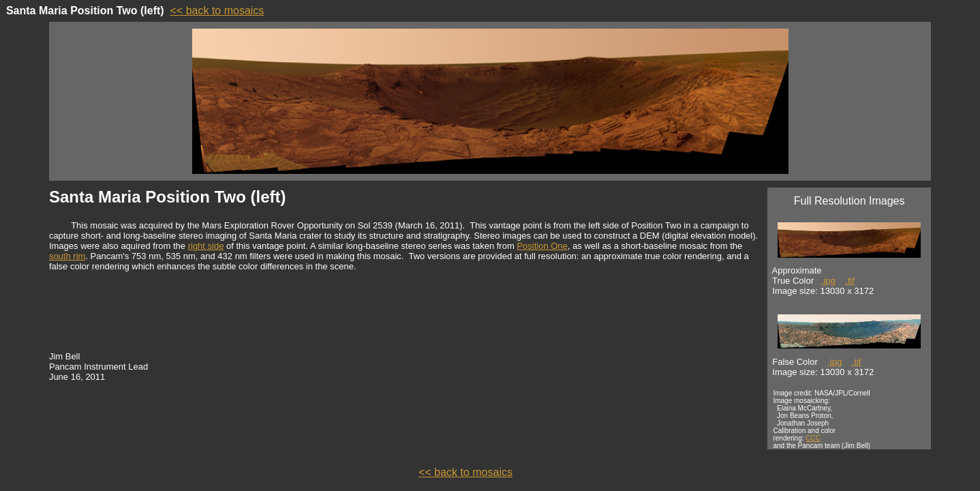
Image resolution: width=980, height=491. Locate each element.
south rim (67, 256)
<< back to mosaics (217, 11)
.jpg (828, 281)
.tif (850, 281)
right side (206, 246)
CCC (813, 438)
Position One (542, 246)
